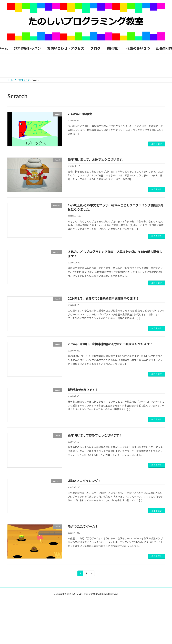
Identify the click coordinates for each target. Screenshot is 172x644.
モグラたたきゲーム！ (83, 526)
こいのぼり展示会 (80, 114)
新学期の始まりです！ (83, 390)
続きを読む (157, 144)
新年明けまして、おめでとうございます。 (96, 159)
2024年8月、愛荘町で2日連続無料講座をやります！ (103, 298)
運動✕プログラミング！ (84, 481)
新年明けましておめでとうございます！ (95, 435)
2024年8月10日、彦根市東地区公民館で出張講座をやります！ (110, 344)
